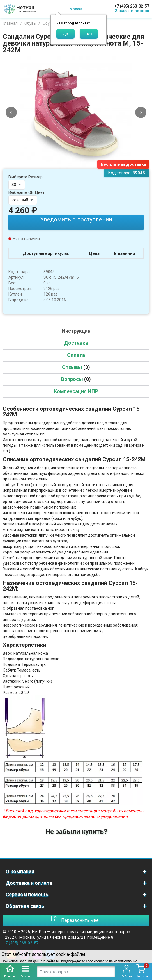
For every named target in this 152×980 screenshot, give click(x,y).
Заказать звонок (132, 11)
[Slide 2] (79, 164)
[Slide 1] (74, 164)
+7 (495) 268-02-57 (132, 6)
